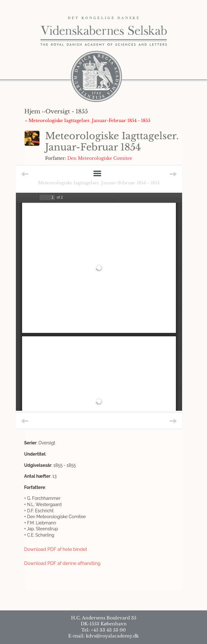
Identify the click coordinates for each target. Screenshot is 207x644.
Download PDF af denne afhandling (62, 563)
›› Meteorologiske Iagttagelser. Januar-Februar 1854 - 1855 (88, 121)
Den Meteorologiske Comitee (100, 158)
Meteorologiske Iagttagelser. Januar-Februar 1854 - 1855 (99, 183)
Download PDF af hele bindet (56, 549)
